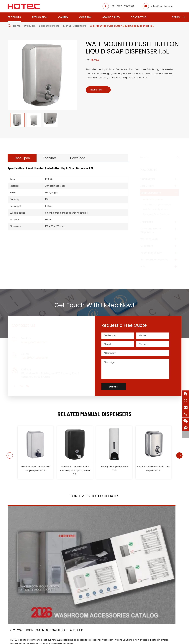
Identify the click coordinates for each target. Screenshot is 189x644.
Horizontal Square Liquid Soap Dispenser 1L (36, 469)
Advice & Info (111, 17)
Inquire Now (99, 90)
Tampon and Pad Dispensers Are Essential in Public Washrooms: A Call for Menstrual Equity (152, 556)
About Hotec (118, 630)
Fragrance (149, 222)
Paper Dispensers (154, 253)
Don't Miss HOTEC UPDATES (94, 498)
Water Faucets (152, 239)
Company (85, 17)
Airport (68, 630)
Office (68, 640)
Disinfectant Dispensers (158, 209)
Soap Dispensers (49, 26)
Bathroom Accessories (157, 260)
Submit (113, 387)
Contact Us (139, 17)
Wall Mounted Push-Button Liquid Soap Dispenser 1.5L (122, 26)
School (90, 640)
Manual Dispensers (75, 26)
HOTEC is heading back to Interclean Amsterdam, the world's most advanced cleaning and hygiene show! (93, 556)
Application (40, 17)
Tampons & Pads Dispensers (153, 230)
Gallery (63, 17)
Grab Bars (149, 246)
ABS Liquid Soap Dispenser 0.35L (153, 469)
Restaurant (92, 630)
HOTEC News (118, 640)
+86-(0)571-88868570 (122, 6)
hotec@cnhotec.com (162, 6)
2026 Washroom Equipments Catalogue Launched (32, 556)
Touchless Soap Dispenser (160, 204)
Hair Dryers (150, 186)
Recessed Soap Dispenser (159, 214)
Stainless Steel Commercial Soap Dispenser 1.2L (75, 469)
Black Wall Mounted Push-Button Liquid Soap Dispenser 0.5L (114, 470)
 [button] (9, 452)
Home (17, 26)
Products (14, 17)
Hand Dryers (150, 179)
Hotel (89, 635)
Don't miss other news (93, 590)
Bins (145, 266)
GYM (67, 635)
